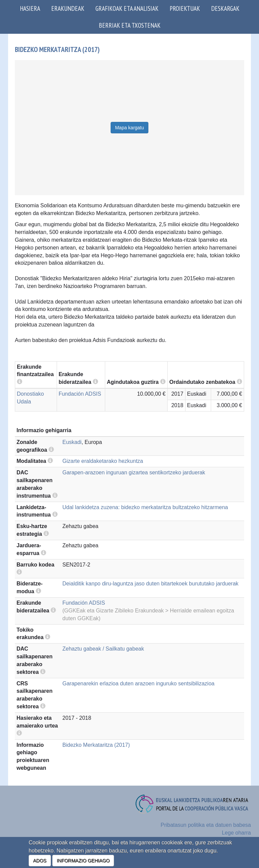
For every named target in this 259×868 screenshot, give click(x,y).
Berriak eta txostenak (130, 25)
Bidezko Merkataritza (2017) (96, 745)
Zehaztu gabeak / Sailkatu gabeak (103, 649)
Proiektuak (185, 8)
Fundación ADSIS (80, 394)
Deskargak (225, 8)
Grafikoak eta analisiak (127, 8)
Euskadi (72, 442)
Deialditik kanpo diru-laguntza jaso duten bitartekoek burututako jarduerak (150, 584)
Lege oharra (236, 833)
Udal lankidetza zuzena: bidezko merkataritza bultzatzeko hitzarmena (145, 507)
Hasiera (30, 8)
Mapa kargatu (129, 128)
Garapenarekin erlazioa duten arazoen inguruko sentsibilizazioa (138, 683)
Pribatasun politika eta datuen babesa (206, 825)
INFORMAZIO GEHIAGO (83, 861)
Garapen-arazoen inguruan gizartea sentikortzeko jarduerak (134, 472)
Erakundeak (68, 8)
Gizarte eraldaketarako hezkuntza (103, 461)
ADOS (40, 861)
